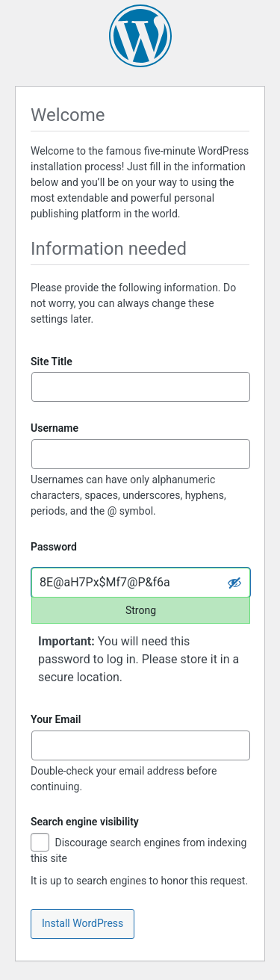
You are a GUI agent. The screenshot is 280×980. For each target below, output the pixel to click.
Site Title (52, 362)
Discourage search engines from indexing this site (139, 850)
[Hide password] (234, 583)
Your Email (56, 719)
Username (55, 428)
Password (54, 547)
